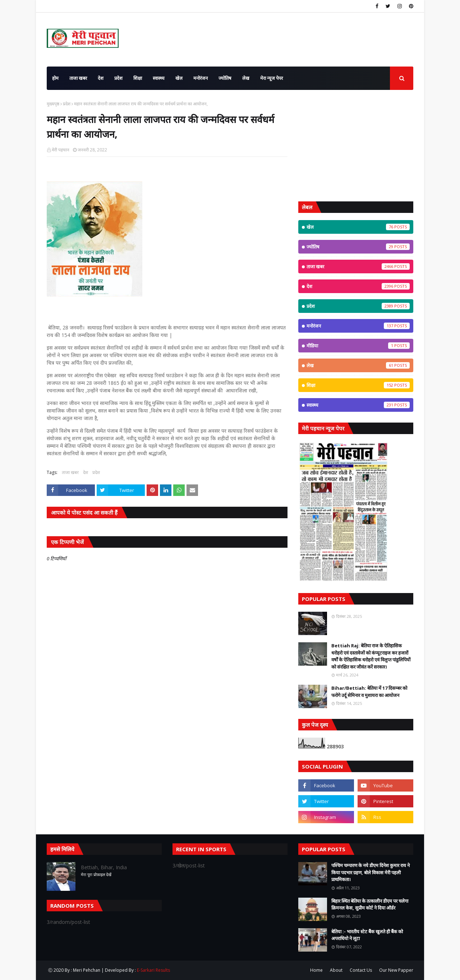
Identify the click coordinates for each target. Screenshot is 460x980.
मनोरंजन (358, 326)
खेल (358, 227)
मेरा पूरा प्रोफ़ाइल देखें (96, 874)
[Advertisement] (356, 146)
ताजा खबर (70, 472)
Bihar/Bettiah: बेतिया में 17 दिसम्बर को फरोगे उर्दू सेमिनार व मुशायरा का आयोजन (369, 692)
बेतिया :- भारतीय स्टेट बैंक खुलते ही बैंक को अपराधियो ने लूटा (367, 935)
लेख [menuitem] (246, 78)
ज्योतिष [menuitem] (225, 78)
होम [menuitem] (55, 78)
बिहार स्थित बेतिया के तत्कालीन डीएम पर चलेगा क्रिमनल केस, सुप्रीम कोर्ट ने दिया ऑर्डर (370, 904)
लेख (358, 365)
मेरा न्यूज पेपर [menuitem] (272, 78)
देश (86, 472)
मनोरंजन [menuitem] (201, 78)
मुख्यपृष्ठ (53, 104)
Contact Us (361, 970)
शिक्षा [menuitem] (138, 78)
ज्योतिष (358, 247)
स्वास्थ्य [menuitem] (159, 78)
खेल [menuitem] (179, 78)
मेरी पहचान (61, 150)
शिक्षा (358, 385)
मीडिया (358, 346)
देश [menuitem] (101, 78)
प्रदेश (67, 104)
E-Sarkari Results (153, 970)
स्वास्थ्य (358, 405)
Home (316, 970)
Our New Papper (396, 970)
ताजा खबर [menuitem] (78, 78)
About (336, 970)
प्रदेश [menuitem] (118, 78)
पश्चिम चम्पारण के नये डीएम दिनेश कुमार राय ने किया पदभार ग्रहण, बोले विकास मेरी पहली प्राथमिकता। (371, 872)
